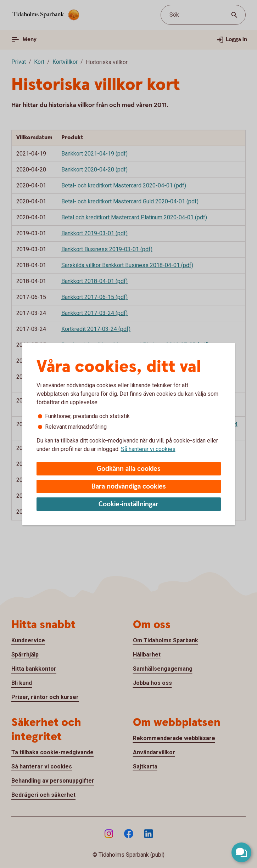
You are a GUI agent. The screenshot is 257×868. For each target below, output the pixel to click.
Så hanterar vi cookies (148, 449)
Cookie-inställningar (128, 504)
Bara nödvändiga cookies (129, 487)
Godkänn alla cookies (129, 469)
